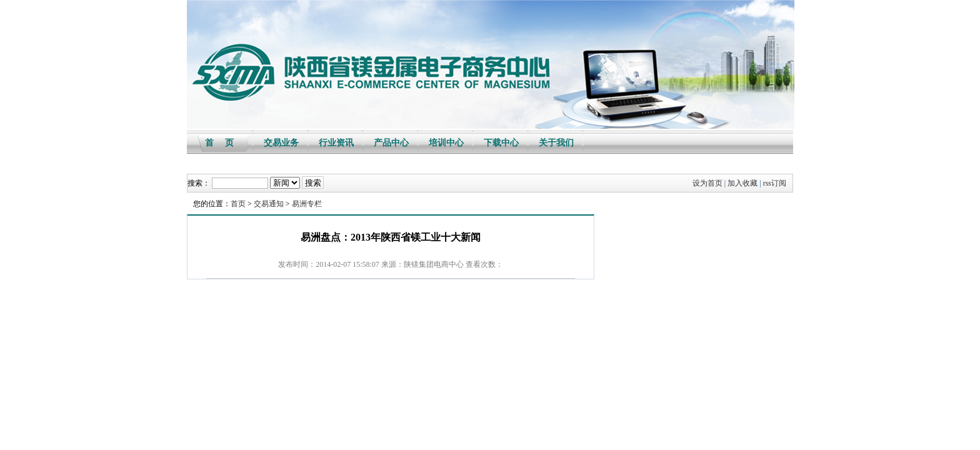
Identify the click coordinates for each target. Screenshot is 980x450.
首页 (238, 204)
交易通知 (269, 204)
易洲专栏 (307, 204)
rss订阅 (775, 183)
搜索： (199, 183)
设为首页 (707, 183)
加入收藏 (742, 183)
